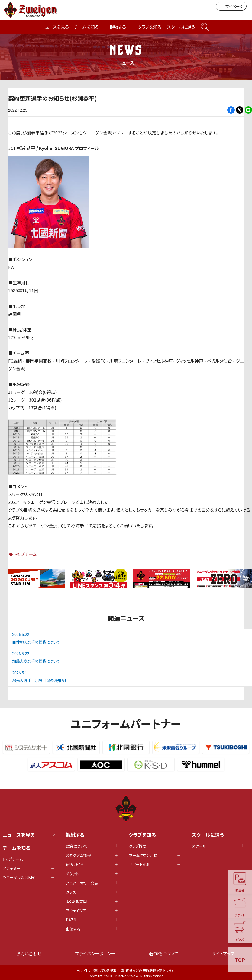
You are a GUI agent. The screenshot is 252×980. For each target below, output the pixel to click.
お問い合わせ (29, 953)
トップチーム (25, 554)
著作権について (164, 953)
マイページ (231, 6)
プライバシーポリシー (95, 953)
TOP (240, 960)
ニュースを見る (55, 27)
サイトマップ (223, 953)
